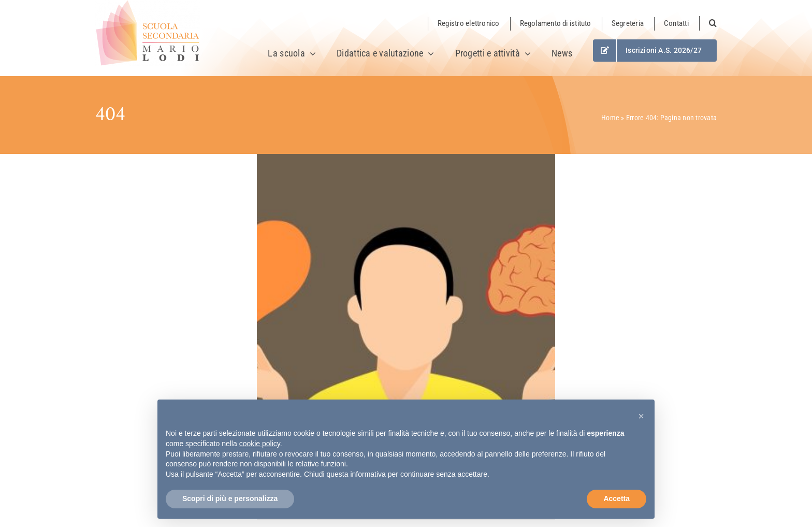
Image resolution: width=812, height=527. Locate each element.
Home (610, 118)
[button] (708, 23)
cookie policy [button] (260, 444)
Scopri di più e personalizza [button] (230, 498)
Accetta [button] (617, 498)
